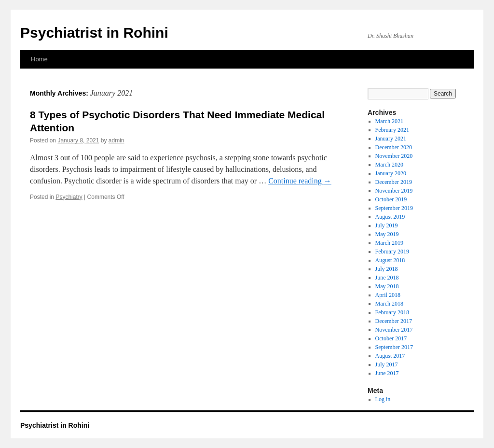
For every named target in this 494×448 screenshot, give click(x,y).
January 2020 (391, 173)
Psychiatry (69, 197)
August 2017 (390, 356)
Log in (383, 399)
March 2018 (389, 304)
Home (39, 59)
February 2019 (392, 252)
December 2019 (394, 182)
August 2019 (390, 217)
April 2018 (388, 295)
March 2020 (389, 165)
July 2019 (387, 225)
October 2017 (391, 338)
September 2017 (394, 347)
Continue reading (300, 181)
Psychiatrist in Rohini (94, 33)
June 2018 (387, 278)
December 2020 (394, 147)
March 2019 (389, 243)
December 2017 (394, 321)
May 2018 (387, 286)
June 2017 (387, 373)
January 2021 (391, 139)
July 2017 (387, 364)
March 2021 (389, 121)
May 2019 (387, 234)
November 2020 (394, 156)
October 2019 (391, 199)
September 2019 (394, 208)
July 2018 (387, 269)
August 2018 (390, 260)
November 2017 (394, 330)
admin (117, 140)
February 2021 (392, 130)
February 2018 (392, 312)
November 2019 (394, 191)
